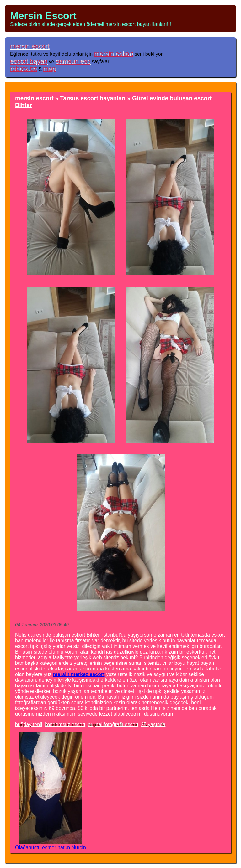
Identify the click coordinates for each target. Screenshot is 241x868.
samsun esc (73, 61)
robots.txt (24, 68)
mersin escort (30, 46)
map (49, 68)
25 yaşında (153, 724)
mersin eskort (114, 53)
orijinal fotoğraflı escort (113, 724)
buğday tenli (29, 724)
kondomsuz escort (65, 724)
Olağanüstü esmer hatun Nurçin (51, 847)
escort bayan (29, 61)
